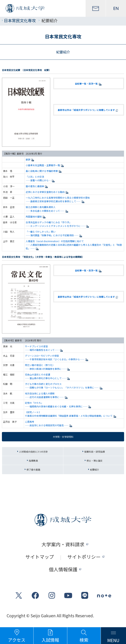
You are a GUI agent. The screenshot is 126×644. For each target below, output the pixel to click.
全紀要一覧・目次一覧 (89, 83)
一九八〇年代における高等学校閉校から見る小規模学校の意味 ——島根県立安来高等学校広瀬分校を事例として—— (58, 199)
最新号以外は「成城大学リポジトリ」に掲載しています (89, 110)
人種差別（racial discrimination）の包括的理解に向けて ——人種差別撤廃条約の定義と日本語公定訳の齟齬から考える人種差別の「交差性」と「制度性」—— (74, 245)
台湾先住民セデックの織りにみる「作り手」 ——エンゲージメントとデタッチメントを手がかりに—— (58, 224)
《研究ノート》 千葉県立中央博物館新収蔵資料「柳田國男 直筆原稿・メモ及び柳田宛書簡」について (71, 414)
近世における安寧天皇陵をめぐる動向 (48, 192)
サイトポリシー (84, 557)
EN (116, 8)
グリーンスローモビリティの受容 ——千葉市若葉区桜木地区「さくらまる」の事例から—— (57, 357)
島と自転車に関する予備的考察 (44, 171)
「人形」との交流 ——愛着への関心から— (41, 178)
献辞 (30, 159)
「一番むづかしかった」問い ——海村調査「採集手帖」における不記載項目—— (54, 233)
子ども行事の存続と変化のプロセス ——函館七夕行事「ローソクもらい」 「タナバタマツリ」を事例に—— (64, 386)
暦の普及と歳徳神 (37, 186)
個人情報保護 (63, 569)
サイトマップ (40, 557)
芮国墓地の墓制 (36, 216)
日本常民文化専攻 (20, 20)
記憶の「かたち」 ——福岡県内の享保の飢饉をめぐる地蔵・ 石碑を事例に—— (59, 405)
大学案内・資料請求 (63, 544)
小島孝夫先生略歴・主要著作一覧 (45, 165)
